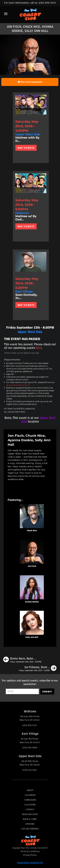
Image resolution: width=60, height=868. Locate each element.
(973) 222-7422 (30, 770)
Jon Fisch (32, 566)
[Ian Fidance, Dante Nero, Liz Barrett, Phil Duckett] (38, 669)
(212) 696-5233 (47, 3)
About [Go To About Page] (30, 790)
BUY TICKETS (26, 148)
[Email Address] (22, 691)
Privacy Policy (30, 855)
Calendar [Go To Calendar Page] (30, 795)
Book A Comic (30, 819)
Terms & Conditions (30, 851)
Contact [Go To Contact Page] (30, 810)
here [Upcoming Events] (39, 348)
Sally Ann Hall (32, 637)
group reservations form (18, 385)
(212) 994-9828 (30, 748)
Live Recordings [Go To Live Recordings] (30, 829)
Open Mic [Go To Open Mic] (30, 824)
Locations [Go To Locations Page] (30, 805)
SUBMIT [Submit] (47, 692)
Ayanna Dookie (32, 602)
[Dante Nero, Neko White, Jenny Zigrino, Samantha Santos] (22, 660)
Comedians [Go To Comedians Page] (30, 800)
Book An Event (30, 814)
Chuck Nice (32, 531)
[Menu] (6, 14)
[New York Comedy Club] (30, 14)
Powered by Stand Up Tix (30, 863)
